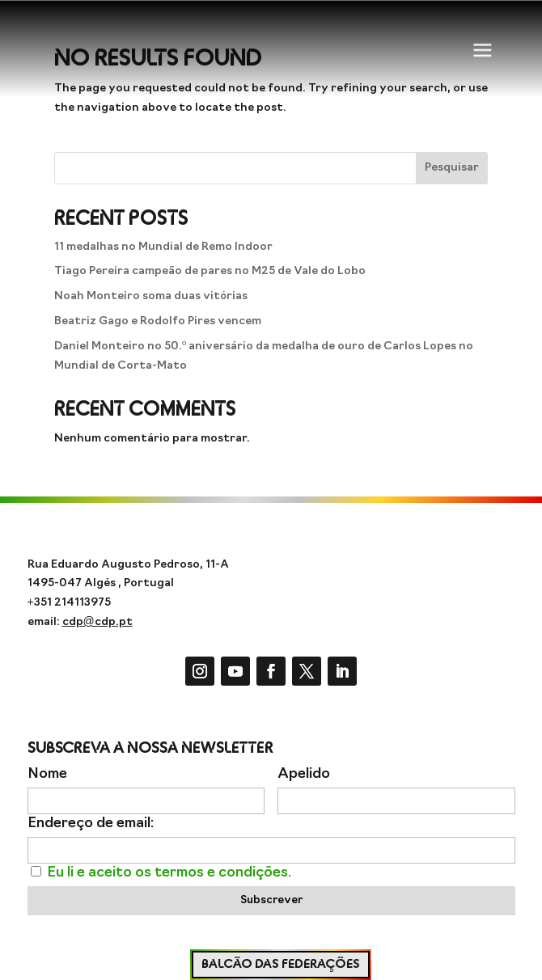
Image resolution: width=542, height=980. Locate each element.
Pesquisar (452, 168)
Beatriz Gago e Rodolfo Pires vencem (158, 321)
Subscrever (271, 900)
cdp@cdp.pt (97, 622)
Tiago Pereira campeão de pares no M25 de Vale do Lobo (210, 271)
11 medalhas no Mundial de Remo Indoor (163, 247)
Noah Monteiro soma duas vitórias (151, 296)
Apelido (304, 774)
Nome (47, 774)
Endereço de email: (91, 824)
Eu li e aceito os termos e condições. (169, 873)
